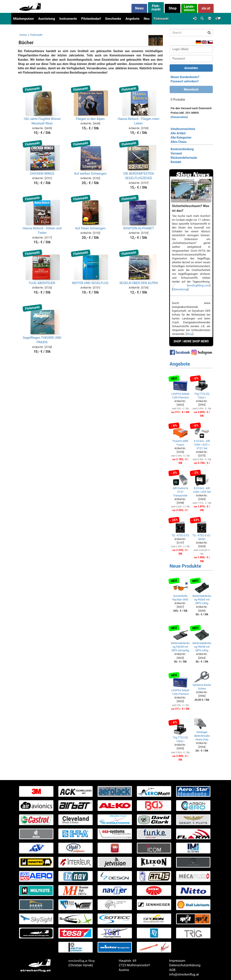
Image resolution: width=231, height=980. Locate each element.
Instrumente (68, 19)
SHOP (177, 341)
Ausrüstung (47, 19)
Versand (176, 153)
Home (23, 35)
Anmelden (191, 68)
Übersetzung (180, 289)
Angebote (132, 19)
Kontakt (176, 162)
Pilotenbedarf (91, 19)
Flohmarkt (161, 19)
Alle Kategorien (181, 138)
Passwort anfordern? (185, 81)
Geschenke (113, 19)
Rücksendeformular (184, 158)
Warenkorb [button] (191, 89)
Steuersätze (179, 117)
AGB (172, 970)
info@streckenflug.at (184, 974)
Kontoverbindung (182, 149)
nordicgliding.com (199, 285)
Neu (147, 19)
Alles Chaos (179, 142)
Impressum (177, 961)
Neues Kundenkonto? (185, 77)
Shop (189, 334)
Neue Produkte (185, 566)
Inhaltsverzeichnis (183, 129)
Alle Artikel (178, 133)
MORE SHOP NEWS (196, 341)
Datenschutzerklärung (185, 965)
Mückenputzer (24, 19)
